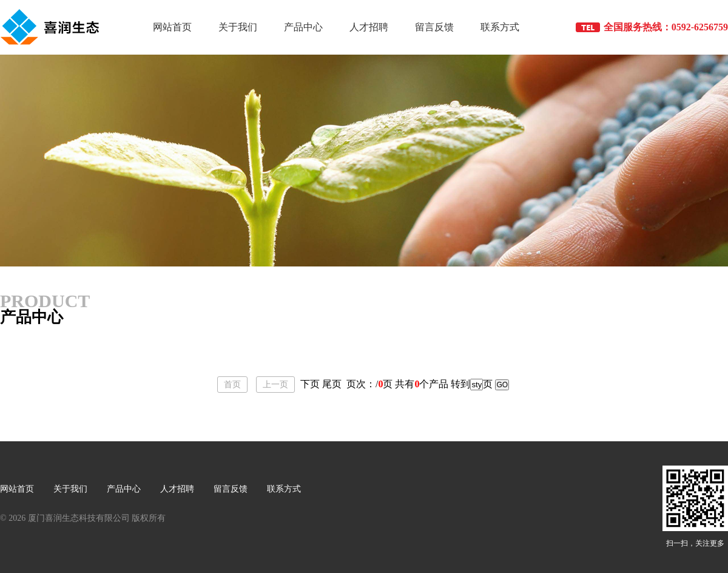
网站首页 (172, 27)
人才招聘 (369, 27)
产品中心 (303, 27)
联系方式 (500, 27)
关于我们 (238, 27)
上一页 (275, 385)
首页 (232, 385)
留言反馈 (434, 27)
